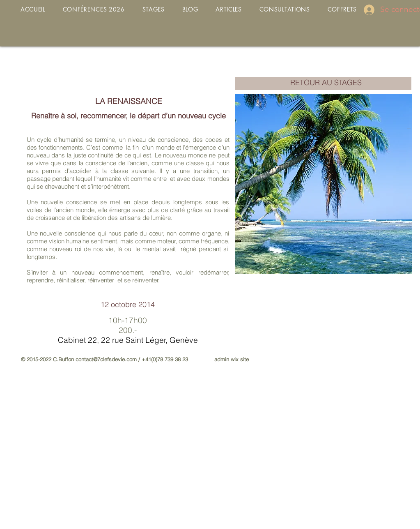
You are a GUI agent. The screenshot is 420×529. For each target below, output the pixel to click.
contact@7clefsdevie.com (106, 359)
